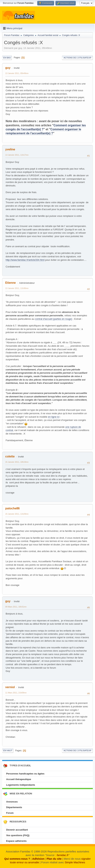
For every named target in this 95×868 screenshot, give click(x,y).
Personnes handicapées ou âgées (25, 774)
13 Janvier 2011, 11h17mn (17, 155)
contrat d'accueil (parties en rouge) (54, 319)
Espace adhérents (16, 841)
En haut (8, 751)
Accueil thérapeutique (19, 779)
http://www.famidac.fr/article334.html (25, 260)
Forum (10, 813)
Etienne (11, 283)
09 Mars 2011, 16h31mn (16, 607)
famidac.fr (63, 855)
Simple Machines (75, 862)
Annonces (12, 802)
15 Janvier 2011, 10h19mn (17, 462)
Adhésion (38, 859)
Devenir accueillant (17, 830)
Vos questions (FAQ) (18, 835)
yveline (10, 149)
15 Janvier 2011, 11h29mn (17, 514)
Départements (14, 807)
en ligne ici (54, 417)
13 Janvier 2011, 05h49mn (17, 73)
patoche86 (12, 508)
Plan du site (54, 859)
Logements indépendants (21, 785)
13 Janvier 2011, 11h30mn (17, 288)
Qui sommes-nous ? (17, 859)
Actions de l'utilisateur (77, 58)
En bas (7, 58)
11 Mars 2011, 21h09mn (16, 693)
